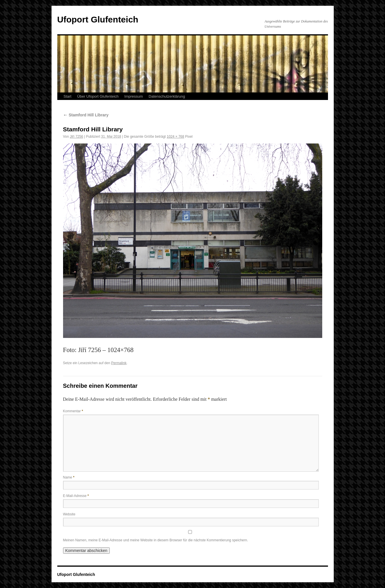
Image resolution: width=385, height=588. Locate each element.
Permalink (119, 363)
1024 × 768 (175, 137)
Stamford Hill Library (86, 115)
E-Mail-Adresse (76, 496)
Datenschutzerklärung (167, 96)
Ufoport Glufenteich (98, 19)
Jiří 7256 (77, 137)
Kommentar (73, 411)
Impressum (134, 96)
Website (69, 514)
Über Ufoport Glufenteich (98, 96)
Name (69, 477)
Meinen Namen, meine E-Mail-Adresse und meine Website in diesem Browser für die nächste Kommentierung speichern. (156, 540)
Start (68, 96)
